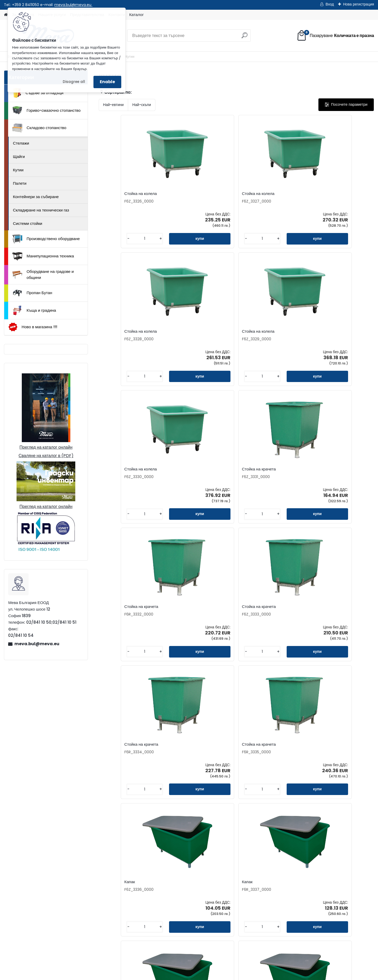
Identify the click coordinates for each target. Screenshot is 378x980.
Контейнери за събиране (36, 197)
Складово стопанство (39, 128)
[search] (245, 37)
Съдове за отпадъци (38, 93)
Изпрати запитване (104, 945)
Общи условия (223, 887)
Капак (247, 469)
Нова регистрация (359, 4)
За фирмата (221, 854)
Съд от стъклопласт (261, 607)
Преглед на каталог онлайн (46, 447)
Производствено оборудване (46, 239)
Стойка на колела (120, 194)
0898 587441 (63, 918)
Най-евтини (113, 105)
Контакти (151, 854)
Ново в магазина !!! (33, 327)
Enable (107, 82)
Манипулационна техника (43, 256)
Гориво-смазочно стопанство (46, 110)
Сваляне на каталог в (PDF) (46, 456)
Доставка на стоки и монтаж (236, 879)
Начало (38, 945)
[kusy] (115, 239)
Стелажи (21, 143)
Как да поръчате (225, 862)
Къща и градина (34, 310)
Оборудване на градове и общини (43, 274)
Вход (330, 4)
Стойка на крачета (190, 331)
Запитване (153, 862)
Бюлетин (151, 887)
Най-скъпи (142, 105)
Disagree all (74, 82)
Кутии (18, 170)
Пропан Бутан (32, 293)
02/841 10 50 (64, 912)
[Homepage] (6, 15)
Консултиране (223, 870)
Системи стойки (28, 223)
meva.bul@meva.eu (73, 5)
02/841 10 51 (89, 912)
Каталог (136, 15)
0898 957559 (90, 918)
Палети (20, 183)
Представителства (160, 870)
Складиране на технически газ (41, 210)
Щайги (19, 157)
